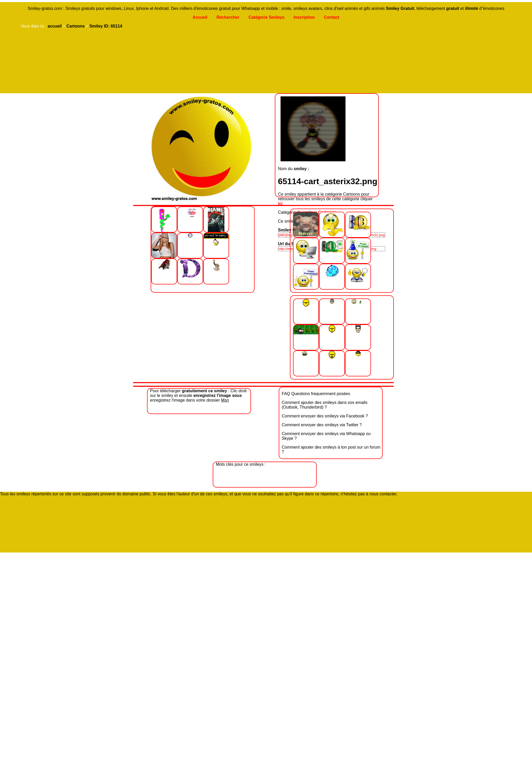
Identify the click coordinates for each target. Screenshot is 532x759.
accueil (55, 26)
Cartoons (76, 26)
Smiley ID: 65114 (106, 26)
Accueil (200, 17)
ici (280, 204)
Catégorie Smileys (266, 17)
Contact (332, 17)
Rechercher (228, 17)
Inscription (304, 17)
